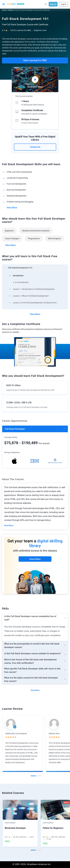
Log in (64, 4)
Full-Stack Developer (15, 429)
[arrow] (35, 268)
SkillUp (11, 10)
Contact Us (35, 147)
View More (12, 208)
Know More (35, 559)
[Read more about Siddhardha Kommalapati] (11, 724)
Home (4, 10)
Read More (9, 525)
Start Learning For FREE (35, 60)
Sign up (53, 4)
